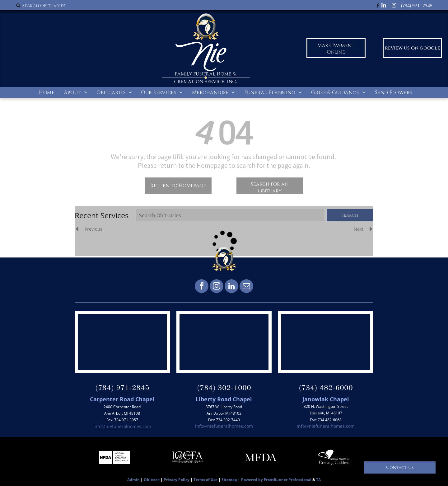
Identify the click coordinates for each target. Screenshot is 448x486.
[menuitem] (47, 92)
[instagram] (217, 287)
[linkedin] (231, 287)
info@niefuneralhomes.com (122, 426)
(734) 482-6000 (326, 388)
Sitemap (229, 480)
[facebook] (202, 287)
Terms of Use (205, 480)
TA (318, 480)
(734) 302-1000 (224, 388)
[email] (246, 287)
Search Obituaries (44, 6)
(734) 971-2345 (122, 388)
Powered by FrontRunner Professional (276, 480)
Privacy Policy (177, 480)
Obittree (152, 480)
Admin (133, 480)
